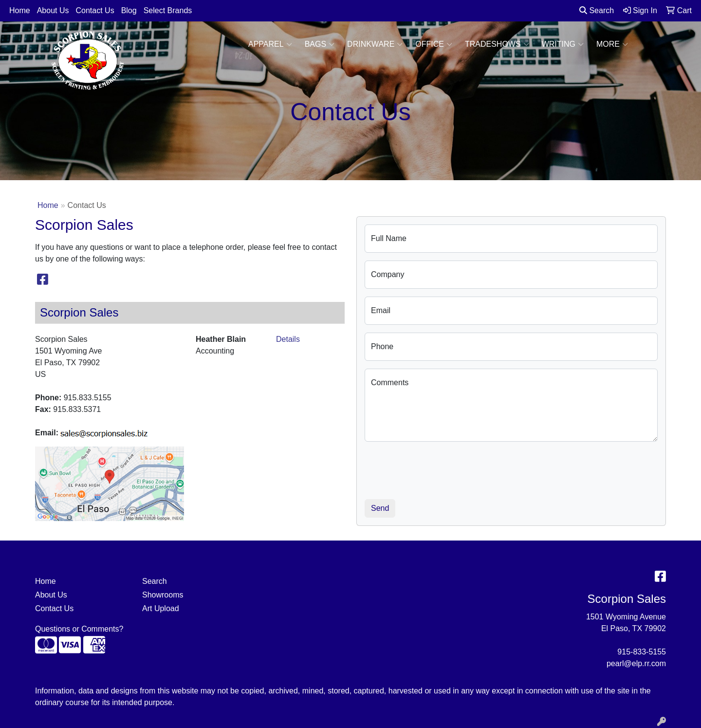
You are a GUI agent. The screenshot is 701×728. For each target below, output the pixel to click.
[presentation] (439, 468)
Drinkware (375, 44)
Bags (320, 44)
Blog (129, 10)
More (612, 44)
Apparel (270, 44)
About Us (53, 10)
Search (597, 10)
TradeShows (497, 44)
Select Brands (168, 10)
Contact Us (95, 10)
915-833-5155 (642, 652)
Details (288, 339)
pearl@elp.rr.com (636, 663)
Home (20, 10)
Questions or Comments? (79, 629)
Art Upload (161, 608)
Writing (563, 44)
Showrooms (163, 595)
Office (434, 44)
